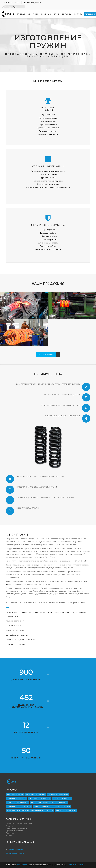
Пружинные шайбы (48, 178)
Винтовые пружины (15, 795)
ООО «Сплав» (22, 865)
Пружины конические (48, 125)
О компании (11, 826)
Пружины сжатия (48, 115)
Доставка (10, 833)
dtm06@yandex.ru (33, 3)
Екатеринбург (12, 7)
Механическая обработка (42, 811)
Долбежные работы (48, 240)
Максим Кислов (76, 865)
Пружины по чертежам (48, 134)
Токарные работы (48, 230)
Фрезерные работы (48, 233)
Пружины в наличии (14, 831)
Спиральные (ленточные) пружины (48, 181)
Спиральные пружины (62, 799)
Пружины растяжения (48, 118)
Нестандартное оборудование (48, 249)
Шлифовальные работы (48, 243)
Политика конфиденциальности (19, 824)
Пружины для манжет (48, 131)
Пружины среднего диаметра (19, 807)
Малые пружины (41, 807)
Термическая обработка (66, 811)
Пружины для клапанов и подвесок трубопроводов (48, 187)
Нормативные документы (17, 828)
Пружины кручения (48, 121)
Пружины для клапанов (58, 795)
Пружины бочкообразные (48, 128)
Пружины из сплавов (40, 803)
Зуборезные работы (48, 236)
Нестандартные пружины (48, 184)
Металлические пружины (17, 803)
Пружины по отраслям (16, 799)
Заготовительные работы (18, 811)
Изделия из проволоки (60, 807)
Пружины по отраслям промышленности (48, 171)
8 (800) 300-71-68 (12, 3)
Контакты (10, 835)
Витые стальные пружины (40, 799)
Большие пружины (59, 803)
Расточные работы (48, 246)
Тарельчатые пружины (48, 174)
